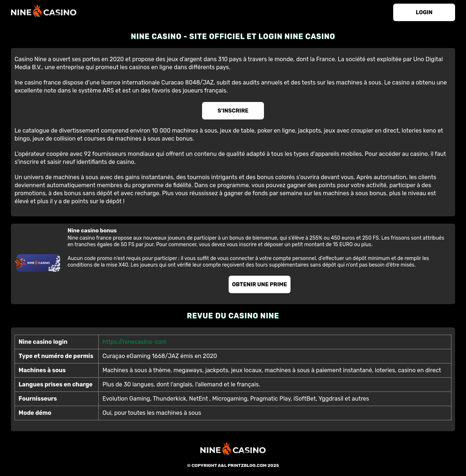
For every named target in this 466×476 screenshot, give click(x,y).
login (424, 12)
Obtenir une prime (259, 284)
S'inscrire (233, 111)
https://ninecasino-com (134, 342)
